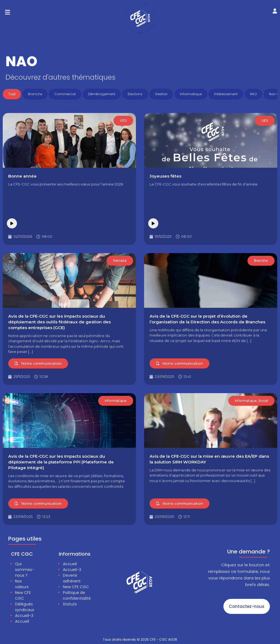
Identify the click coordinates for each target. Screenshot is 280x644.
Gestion (161, 94)
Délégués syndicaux (25, 607)
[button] (7, 12)
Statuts (70, 604)
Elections (135, 94)
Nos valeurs (22, 584)
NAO (253, 94)
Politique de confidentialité (77, 595)
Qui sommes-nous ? (25, 570)
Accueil (22, 621)
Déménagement (102, 94)
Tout (12, 94)
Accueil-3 (24, 616)
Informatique (191, 94)
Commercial (65, 94)
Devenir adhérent (72, 578)
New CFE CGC (23, 595)
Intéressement (226, 94)
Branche (35, 94)
